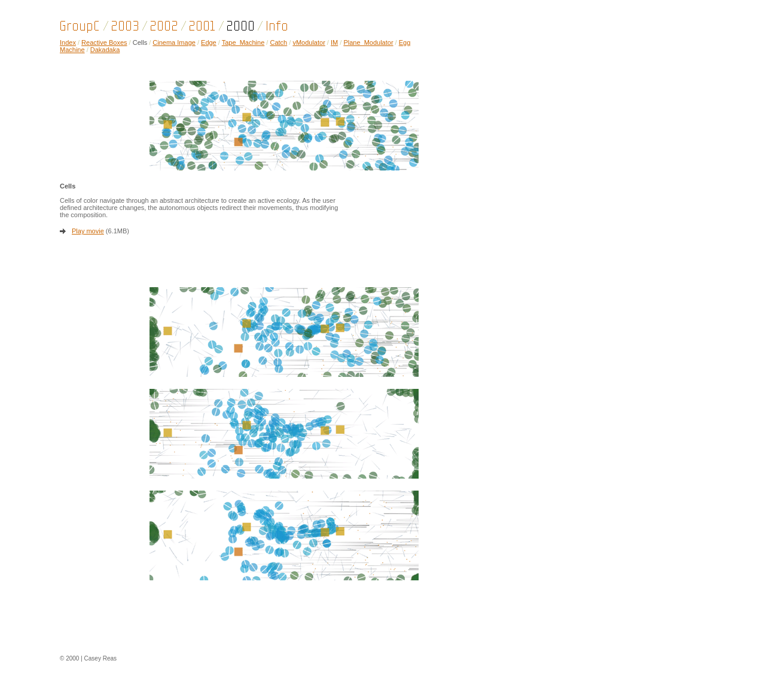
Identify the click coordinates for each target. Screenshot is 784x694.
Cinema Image (174, 42)
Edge (209, 42)
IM (334, 42)
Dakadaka (105, 50)
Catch (278, 42)
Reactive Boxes (104, 42)
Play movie (88, 231)
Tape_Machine (243, 42)
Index (68, 42)
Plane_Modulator (368, 42)
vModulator (309, 42)
